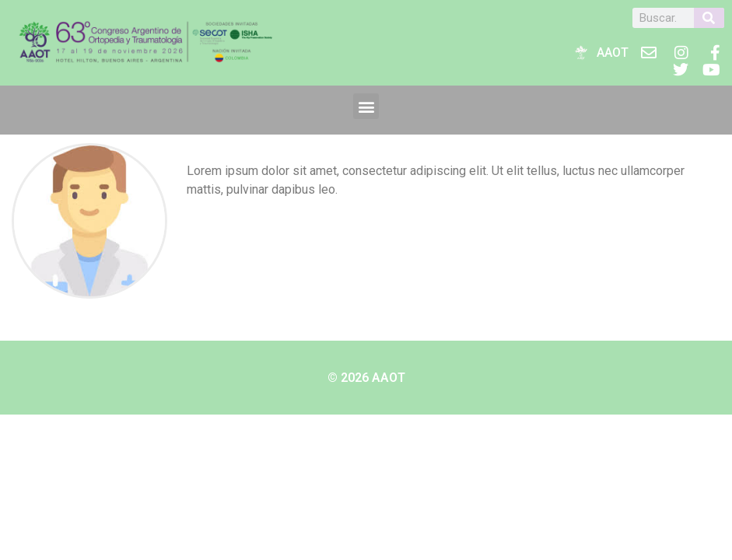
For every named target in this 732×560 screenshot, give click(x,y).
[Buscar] (709, 18)
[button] (366, 106)
